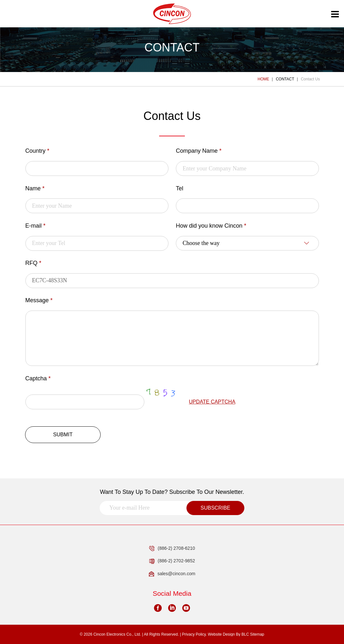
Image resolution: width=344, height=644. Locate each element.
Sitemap (257, 634)
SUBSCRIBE (215, 508)
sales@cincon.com (172, 574)
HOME (263, 79)
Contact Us (310, 79)
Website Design (222, 634)
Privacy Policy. (194, 634)
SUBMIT (63, 435)
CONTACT (285, 79)
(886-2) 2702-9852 (172, 561)
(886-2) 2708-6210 (172, 549)
